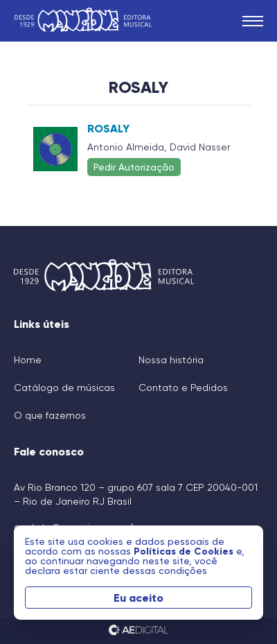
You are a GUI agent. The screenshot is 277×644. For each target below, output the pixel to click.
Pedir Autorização (134, 167)
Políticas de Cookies (185, 551)
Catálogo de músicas (64, 388)
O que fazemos (50, 415)
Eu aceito (138, 598)
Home (28, 360)
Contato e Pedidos (183, 388)
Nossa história (171, 360)
